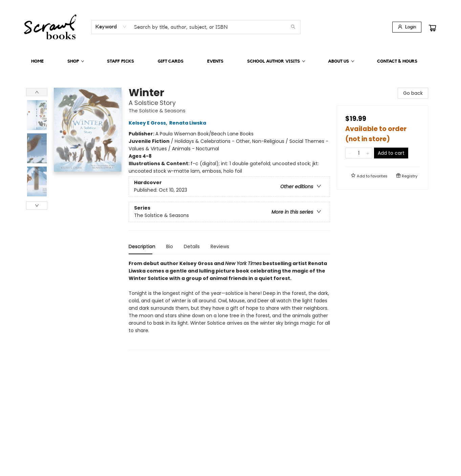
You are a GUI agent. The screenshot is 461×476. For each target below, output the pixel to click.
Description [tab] (142, 246)
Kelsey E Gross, (149, 123)
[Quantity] (359, 153)
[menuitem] (37, 61)
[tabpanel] (229, 305)
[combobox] (111, 27)
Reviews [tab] (220, 246)
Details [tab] (192, 246)
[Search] (293, 27)
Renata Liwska (189, 123)
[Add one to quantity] (368, 153)
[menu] (231, 61)
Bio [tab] (170, 246)
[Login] (407, 27)
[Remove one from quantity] (350, 153)
